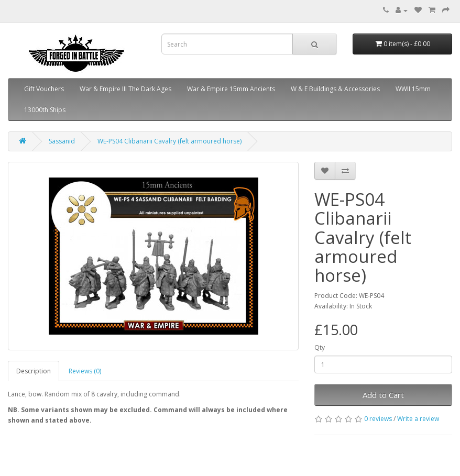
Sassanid (62, 141)
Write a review (418, 419)
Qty (320, 347)
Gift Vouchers (44, 89)
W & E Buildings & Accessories (335, 89)
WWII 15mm (413, 89)
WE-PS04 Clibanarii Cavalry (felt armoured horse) (169, 141)
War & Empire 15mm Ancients (231, 89)
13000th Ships (45, 110)
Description (34, 371)
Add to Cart (383, 395)
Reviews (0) (85, 371)
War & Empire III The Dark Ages (125, 89)
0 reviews (378, 419)
